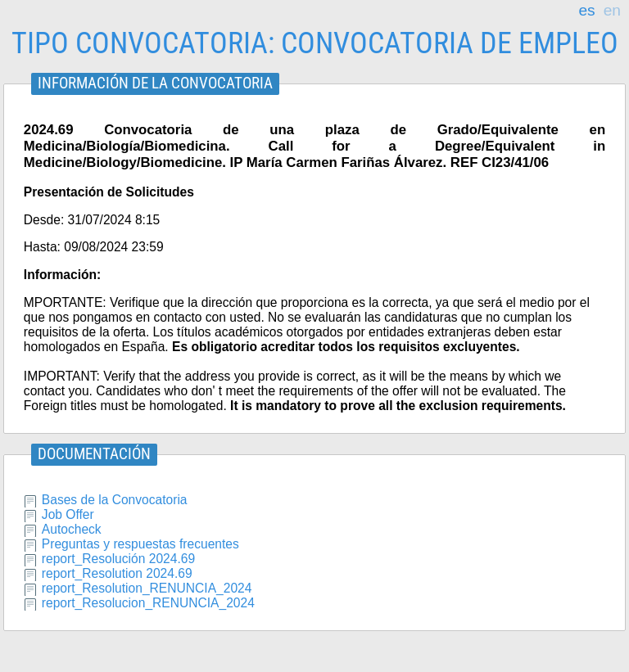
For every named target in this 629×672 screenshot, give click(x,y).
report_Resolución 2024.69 (118, 559)
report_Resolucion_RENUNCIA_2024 (148, 603)
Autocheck (72, 529)
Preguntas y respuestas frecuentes (140, 544)
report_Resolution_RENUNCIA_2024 (147, 588)
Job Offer (68, 514)
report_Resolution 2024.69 (117, 573)
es (586, 11)
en (612, 11)
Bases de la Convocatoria (115, 500)
